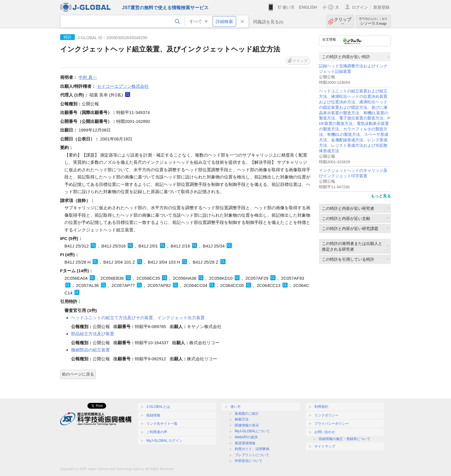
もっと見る (381, 196)
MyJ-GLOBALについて (252, 431)
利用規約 (321, 407)
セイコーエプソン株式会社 (123, 86)
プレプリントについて (252, 455)
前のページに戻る (78, 374)
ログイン (360, 7)
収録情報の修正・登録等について (345, 439)
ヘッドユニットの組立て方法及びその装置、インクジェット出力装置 (138, 318)
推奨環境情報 (245, 443)
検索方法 (242, 419)
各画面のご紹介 (247, 414)
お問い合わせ (325, 432)
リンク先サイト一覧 (162, 424)
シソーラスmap (373, 21)
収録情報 (153, 415)
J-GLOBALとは (158, 407)
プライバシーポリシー (332, 424)
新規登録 (381, 7)
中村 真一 (88, 77)
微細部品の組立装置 (90, 350)
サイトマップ (325, 446)
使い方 (288, 7)
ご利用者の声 (157, 432)
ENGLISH (308, 7)
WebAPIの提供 (246, 437)
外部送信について (249, 461)
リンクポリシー (326, 415)
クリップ (343, 21)
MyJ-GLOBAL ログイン (164, 441)
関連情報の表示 (247, 425)
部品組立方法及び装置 (93, 334)
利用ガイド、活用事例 (252, 449)
